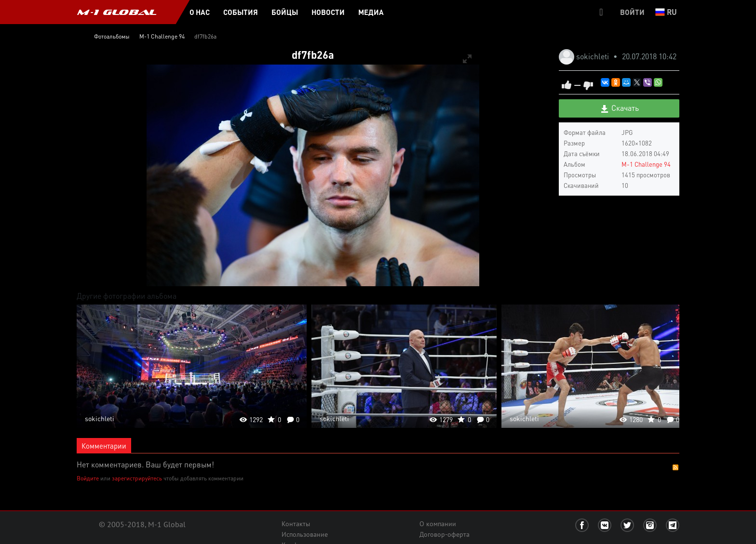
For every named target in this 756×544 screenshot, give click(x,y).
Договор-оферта (445, 534)
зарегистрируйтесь (137, 478)
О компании (438, 524)
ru (666, 12)
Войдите (88, 478)
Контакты (296, 524)
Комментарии (104, 446)
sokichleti (594, 56)
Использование (305, 534)
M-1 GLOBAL (117, 12)
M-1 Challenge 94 (646, 164)
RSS (675, 467)
